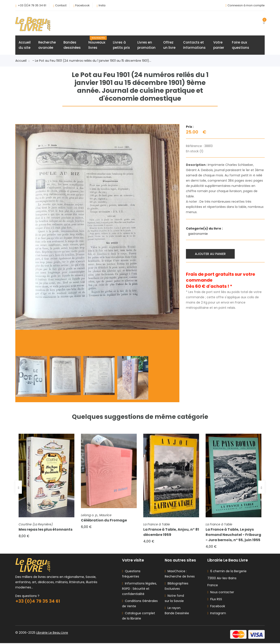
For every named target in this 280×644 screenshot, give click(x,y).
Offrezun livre (169, 45)
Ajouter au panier (211, 254)
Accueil (22, 61)
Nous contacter (221, 593)
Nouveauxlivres (98, 43)
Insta (102, 5)
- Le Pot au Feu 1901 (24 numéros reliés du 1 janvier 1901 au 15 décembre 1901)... (92, 61)
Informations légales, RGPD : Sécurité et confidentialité (139, 590)
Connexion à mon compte (246, 5)
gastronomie (198, 234)
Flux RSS (215, 600)
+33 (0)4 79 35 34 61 (32, 5)
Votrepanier (219, 45)
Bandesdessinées (72, 45)
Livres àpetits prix (121, 45)
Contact (61, 5)
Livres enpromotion (146, 45)
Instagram (217, 614)
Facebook (82, 5)
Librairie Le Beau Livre (52, 633)
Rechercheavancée (47, 45)
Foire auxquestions (241, 45)
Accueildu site (25, 45)
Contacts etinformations (194, 45)
